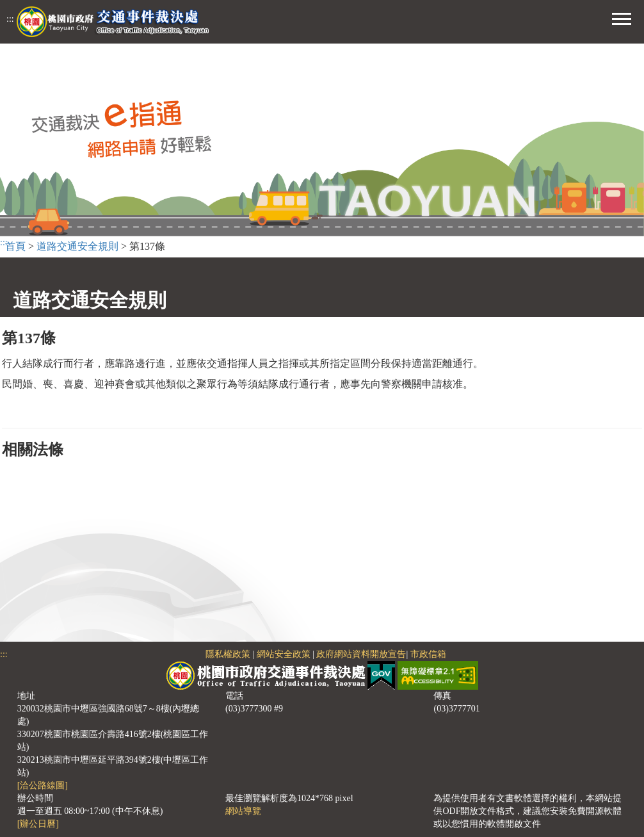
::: (10, 19)
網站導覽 (243, 811)
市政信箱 (428, 654)
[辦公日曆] (38, 824)
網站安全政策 (284, 654)
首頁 (15, 246)
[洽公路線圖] (43, 785)
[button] (622, 17)
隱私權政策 (228, 654)
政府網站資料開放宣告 (361, 654)
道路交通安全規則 (77, 246)
